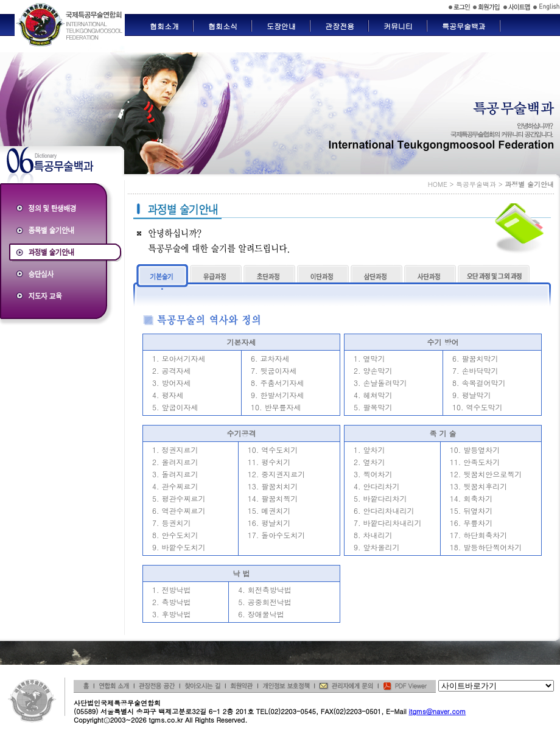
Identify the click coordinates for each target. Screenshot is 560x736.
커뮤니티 (398, 26)
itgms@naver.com (437, 711)
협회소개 (164, 26)
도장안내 (281, 26)
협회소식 (223, 26)
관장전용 (340, 26)
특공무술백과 (464, 26)
